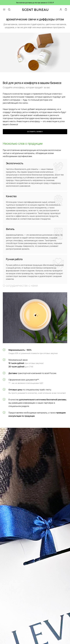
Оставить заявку (35, 132)
